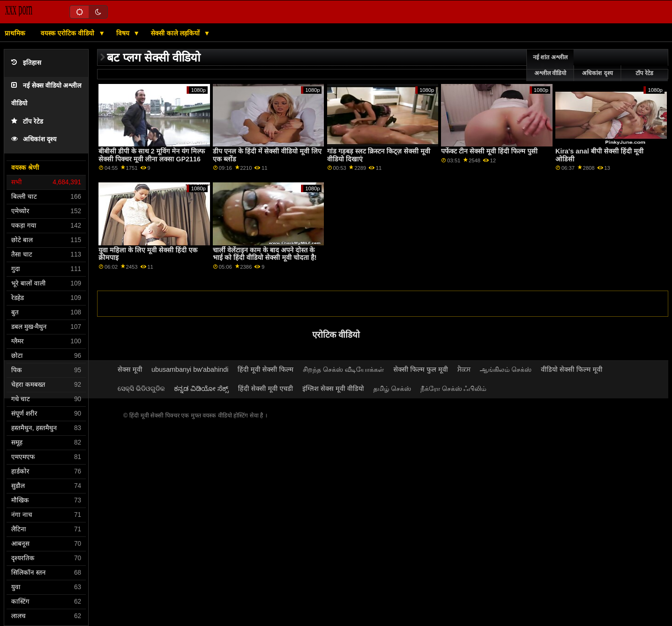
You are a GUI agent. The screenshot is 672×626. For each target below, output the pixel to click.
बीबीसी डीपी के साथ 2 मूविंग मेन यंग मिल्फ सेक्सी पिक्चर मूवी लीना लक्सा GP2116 (152, 155)
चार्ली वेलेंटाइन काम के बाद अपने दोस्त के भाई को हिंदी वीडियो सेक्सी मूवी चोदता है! (265, 254)
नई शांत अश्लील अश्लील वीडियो (550, 65)
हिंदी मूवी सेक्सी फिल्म (266, 369)
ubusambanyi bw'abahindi (190, 369)
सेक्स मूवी (130, 369)
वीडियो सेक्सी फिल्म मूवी (572, 369)
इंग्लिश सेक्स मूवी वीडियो (333, 389)
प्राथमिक (15, 33)
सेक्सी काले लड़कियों (176, 33)
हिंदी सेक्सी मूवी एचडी (266, 389)
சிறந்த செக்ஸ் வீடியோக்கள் (343, 369)
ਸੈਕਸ (464, 369)
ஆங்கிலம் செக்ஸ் (506, 369)
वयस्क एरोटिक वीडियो (68, 33)
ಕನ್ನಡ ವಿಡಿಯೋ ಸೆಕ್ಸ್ (201, 389)
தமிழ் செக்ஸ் (392, 389)
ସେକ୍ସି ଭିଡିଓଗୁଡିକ (141, 389)
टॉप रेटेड (27, 122)
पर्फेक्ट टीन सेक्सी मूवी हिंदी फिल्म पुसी (489, 151)
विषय (124, 33)
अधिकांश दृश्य (34, 139)
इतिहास (26, 63)
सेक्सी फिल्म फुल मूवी (421, 369)
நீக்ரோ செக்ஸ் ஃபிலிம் (454, 389)
